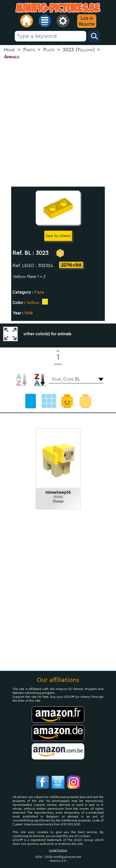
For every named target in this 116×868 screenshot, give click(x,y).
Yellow (33, 303)
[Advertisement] (58, 123)
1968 (28, 313)
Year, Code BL (66, 379)
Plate (39, 292)
